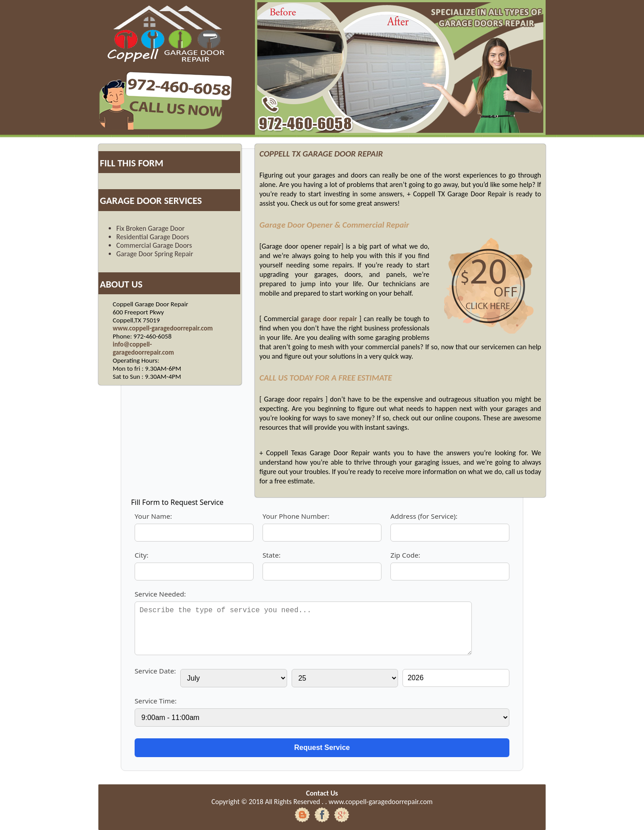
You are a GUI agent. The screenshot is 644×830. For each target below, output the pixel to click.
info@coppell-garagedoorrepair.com (143, 348)
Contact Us (322, 793)
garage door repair (329, 319)
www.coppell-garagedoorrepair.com (163, 328)
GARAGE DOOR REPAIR (343, 154)
